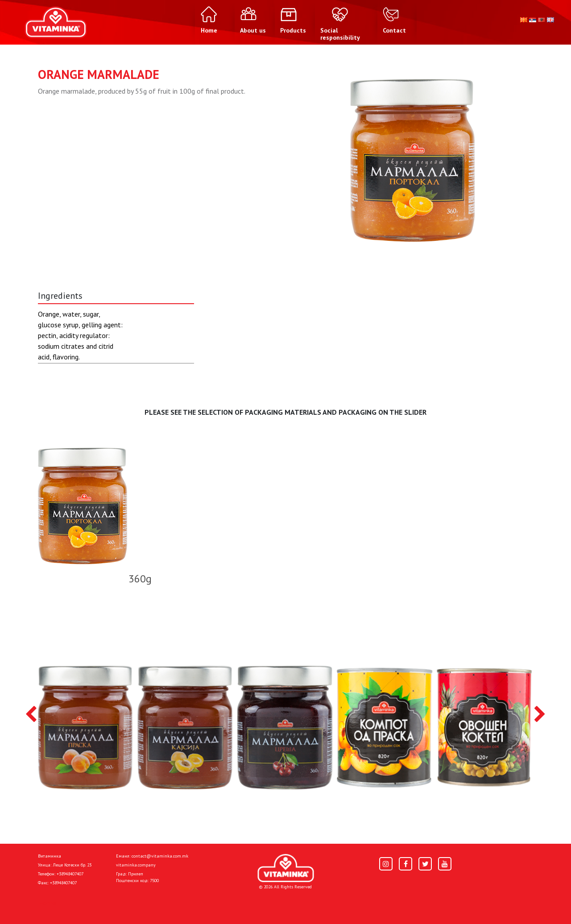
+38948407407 (70, 874)
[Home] (286, 868)
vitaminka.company (136, 865)
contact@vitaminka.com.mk (160, 856)
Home (47, 903)
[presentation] (31, 715)
